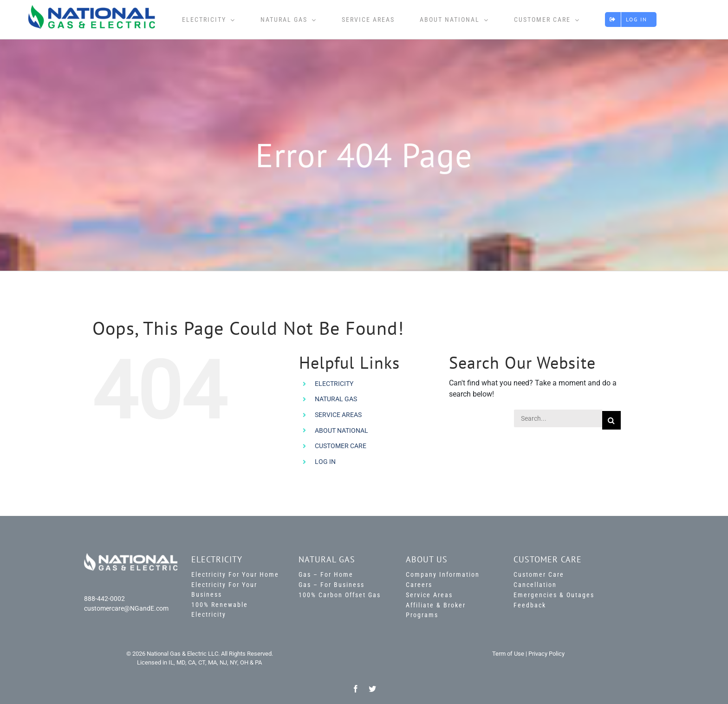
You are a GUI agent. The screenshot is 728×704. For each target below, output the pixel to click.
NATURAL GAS (336, 399)
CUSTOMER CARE (341, 446)
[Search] (611, 420)
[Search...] (558, 418)
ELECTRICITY (334, 384)
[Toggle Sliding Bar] (682, 20)
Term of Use (508, 654)
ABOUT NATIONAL (341, 430)
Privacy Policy (546, 654)
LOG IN (325, 462)
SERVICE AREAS (338, 415)
